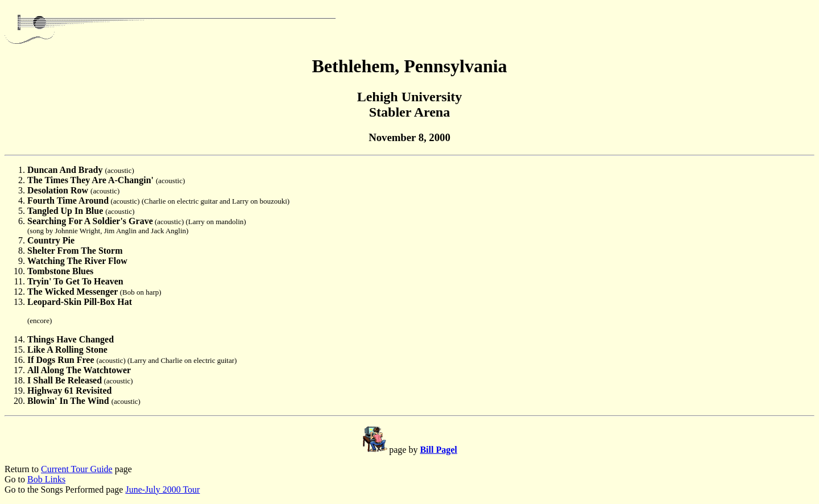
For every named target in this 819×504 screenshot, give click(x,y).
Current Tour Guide (77, 469)
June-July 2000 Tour (162, 489)
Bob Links (46, 479)
